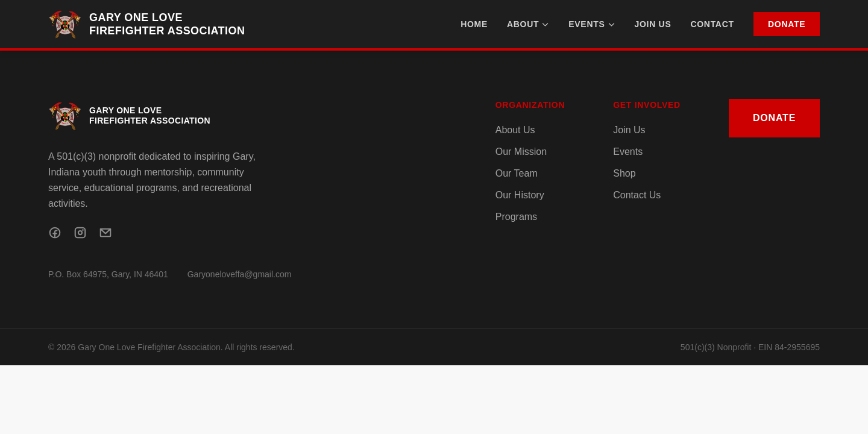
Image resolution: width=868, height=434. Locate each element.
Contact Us (637, 195)
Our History (520, 195)
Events (592, 24)
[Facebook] (55, 233)
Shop (624, 173)
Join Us (653, 24)
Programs (516, 217)
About (528, 24)
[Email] (105, 233)
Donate (787, 24)
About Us (515, 130)
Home (474, 24)
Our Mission (521, 152)
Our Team (517, 173)
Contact (712, 24)
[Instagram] (80, 233)
